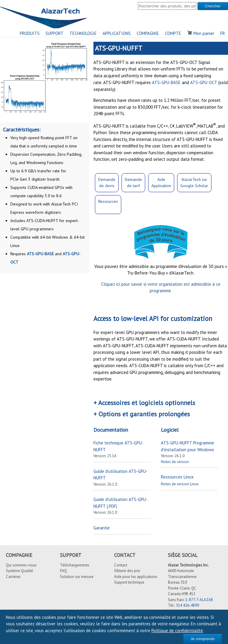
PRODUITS (30, 33)
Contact (121, 565)
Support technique (129, 582)
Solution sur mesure (77, 577)
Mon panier (201, 33)
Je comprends (203, 639)
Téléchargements (75, 565)
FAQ (63, 571)
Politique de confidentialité (177, 631)
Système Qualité (20, 571)
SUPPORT (55, 33)
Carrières (13, 577)
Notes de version (175, 462)
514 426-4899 (187, 605)
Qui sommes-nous (21, 565)
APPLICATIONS (117, 33)
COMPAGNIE (148, 33)
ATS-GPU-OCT (204, 82)
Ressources (108, 201)
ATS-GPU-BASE (40, 254)
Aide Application (161, 183)
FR (223, 33)
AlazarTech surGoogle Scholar (194, 183)
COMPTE (173, 33)
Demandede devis (107, 183)
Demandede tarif (133, 183)
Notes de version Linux (180, 484)
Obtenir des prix (127, 571)
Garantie (102, 528)
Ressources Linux (177, 477)
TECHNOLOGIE (83, 33)
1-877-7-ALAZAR (199, 600)
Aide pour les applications (136, 577)
